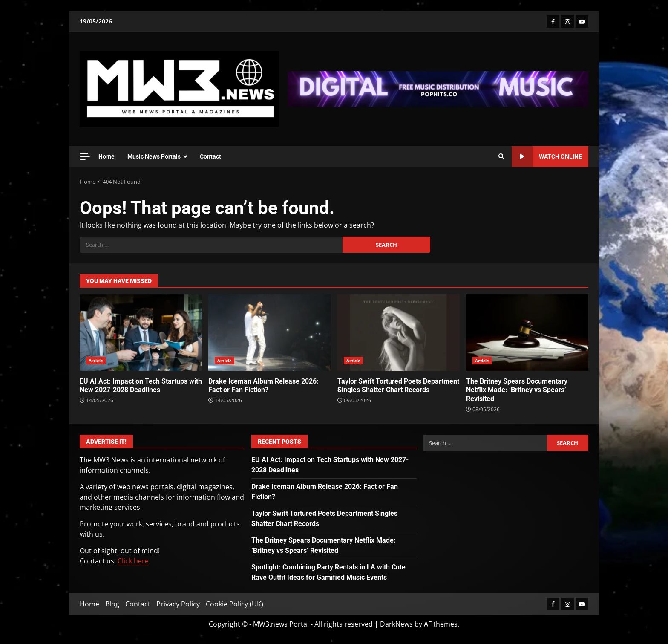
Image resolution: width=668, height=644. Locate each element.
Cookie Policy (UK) (235, 604)
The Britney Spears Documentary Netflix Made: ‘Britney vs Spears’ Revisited (527, 332)
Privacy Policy (178, 604)
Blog (112, 604)
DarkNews (396, 624)
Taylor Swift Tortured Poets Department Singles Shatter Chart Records (399, 332)
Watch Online (547, 157)
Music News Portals (154, 156)
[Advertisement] (438, 88)
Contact (210, 156)
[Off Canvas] (85, 156)
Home (107, 156)
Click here (133, 561)
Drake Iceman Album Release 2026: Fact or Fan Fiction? (269, 332)
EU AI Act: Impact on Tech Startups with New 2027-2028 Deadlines (141, 332)
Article (96, 361)
